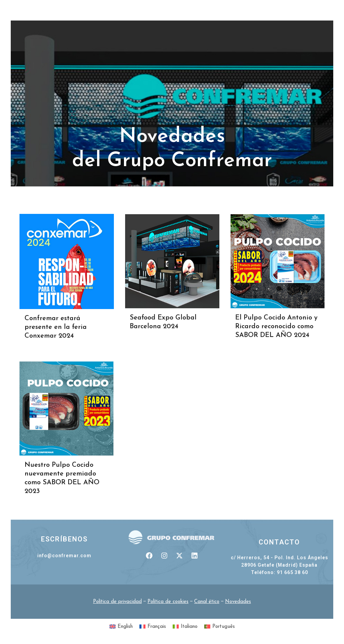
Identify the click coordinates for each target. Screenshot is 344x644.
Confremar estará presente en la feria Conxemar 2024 (56, 327)
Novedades (238, 602)
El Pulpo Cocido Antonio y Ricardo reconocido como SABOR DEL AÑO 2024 (276, 327)
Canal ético (207, 602)
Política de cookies (168, 602)
